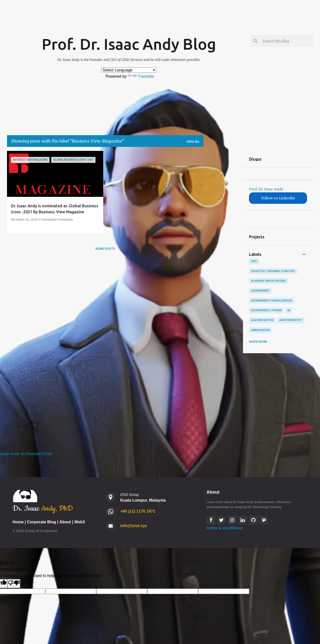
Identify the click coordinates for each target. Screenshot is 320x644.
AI (289, 310)
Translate (141, 76)
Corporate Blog (41, 522)
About (65, 522)
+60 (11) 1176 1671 (138, 511)
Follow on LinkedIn (278, 198)
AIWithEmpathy (291, 320)
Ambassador (260, 330)
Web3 (79, 522)
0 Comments (47, 219)
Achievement (260, 291)
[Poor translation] (14, 584)
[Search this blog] (287, 41)
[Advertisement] (223, 226)
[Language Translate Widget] (129, 70)
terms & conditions (225, 528)
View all (193, 142)
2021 (254, 261)
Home (18, 522)
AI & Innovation (262, 320)
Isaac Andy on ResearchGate (26, 454)
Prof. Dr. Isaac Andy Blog (129, 44)
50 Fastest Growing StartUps (273, 271)
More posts (105, 249)
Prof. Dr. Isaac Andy (266, 189)
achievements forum (266, 310)
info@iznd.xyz (134, 526)
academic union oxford (268, 281)
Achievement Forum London (271, 301)
